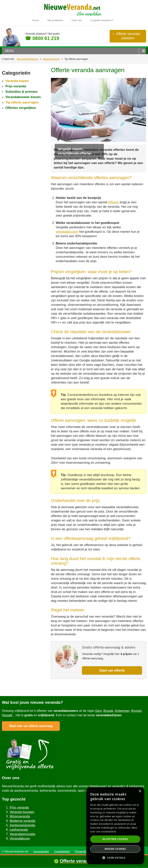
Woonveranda (20, 816)
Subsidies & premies (21, 92)
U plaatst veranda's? (102, 20)
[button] (115, 858)
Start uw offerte (112, 670)
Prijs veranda (16, 86)
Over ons (77, 20)
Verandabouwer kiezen (23, 97)
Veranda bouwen (22, 812)
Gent (98, 711)
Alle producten (55, 20)
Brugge (108, 711)
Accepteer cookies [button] (115, 839)
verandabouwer (67, 232)
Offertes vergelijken (21, 108)
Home (36, 20)
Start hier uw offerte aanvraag (31, 726)
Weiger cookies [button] (115, 849)
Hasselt (7, 715)
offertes (114, 202)
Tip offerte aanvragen (22, 102)
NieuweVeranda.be (27, 59)
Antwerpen (122, 711)
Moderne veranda (22, 821)
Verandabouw (20, 838)
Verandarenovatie (22, 834)
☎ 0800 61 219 (42, 38)
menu (10, 51)
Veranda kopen (51, 59)
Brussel (136, 711)
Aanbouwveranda (22, 825)
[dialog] (115, 826)
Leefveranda (19, 830)
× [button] (140, 791)
